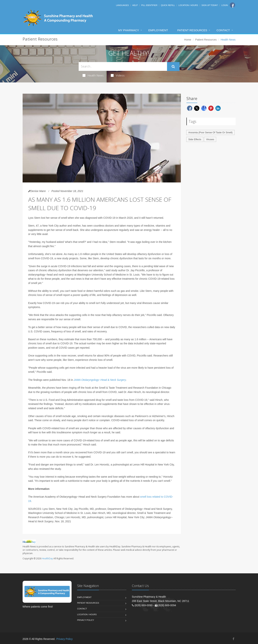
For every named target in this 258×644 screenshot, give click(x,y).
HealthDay (47, 558)
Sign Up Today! (210, 5)
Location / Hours (188, 5)
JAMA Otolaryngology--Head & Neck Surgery (100, 380)
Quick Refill (168, 5)
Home (188, 40)
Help (135, 5)
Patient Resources (192, 30)
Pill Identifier (149, 5)
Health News (93, 75)
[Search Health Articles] (123, 66)
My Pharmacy (129, 30)
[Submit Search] (173, 67)
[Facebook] (232, 5)
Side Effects (195, 139)
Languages (122, 5)
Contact (223, 30)
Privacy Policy (86, 620)
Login (225, 5)
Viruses (210, 139)
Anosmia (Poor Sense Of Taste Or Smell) (210, 132)
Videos (118, 75)
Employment (158, 30)
